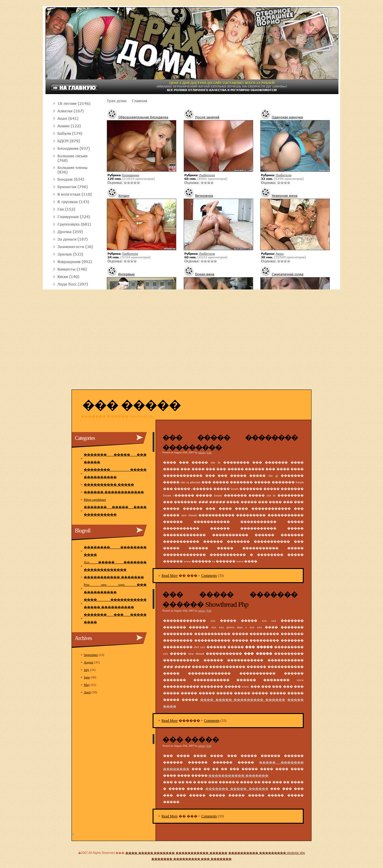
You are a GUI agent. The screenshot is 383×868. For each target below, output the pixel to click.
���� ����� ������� (150, 853)
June (87, 677)
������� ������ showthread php (117, 416)
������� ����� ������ (237, 789)
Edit (209, 452)
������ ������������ (114, 492)
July (86, 670)
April (87, 692)
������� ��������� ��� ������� (191, 859)
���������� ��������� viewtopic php (267, 853)
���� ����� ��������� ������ (243, 700)
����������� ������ (202, 853)
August (89, 662)
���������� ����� (109, 484)
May (87, 685)
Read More (170, 576)
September (91, 655)
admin (202, 452)
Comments (209, 576)
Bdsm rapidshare (95, 499)
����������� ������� (238, 775)
